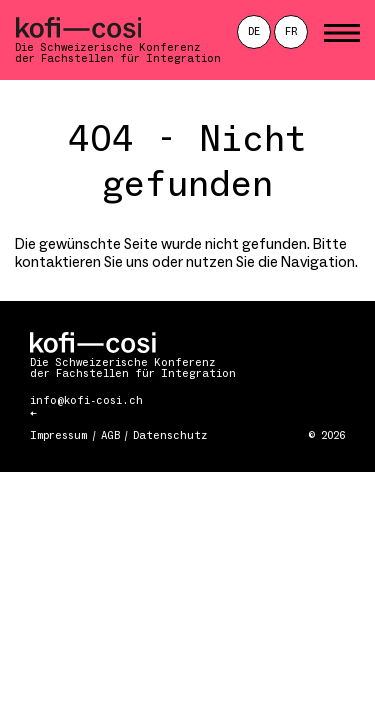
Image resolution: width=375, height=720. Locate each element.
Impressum (58, 436)
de (254, 31)
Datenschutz (170, 436)
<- (33, 414)
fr (291, 31)
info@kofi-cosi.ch (86, 400)
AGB (110, 436)
